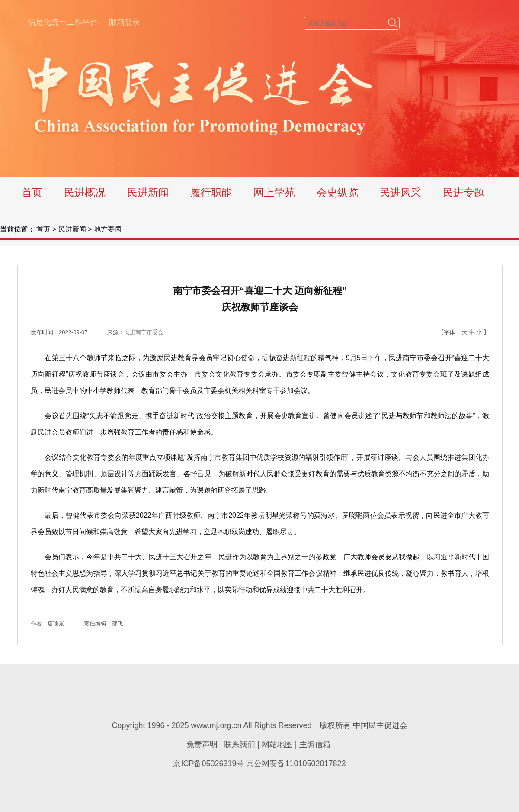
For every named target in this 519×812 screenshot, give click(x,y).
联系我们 (240, 744)
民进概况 (85, 192)
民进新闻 (148, 192)
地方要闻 (108, 229)
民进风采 (400, 192)
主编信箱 (315, 744)
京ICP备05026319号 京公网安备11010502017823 (259, 764)
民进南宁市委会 (144, 332)
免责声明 (202, 744)
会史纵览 (337, 192)
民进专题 (464, 192)
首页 (32, 192)
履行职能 (211, 192)
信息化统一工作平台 (63, 22)
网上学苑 (274, 192)
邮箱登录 (125, 22)
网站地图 (277, 744)
